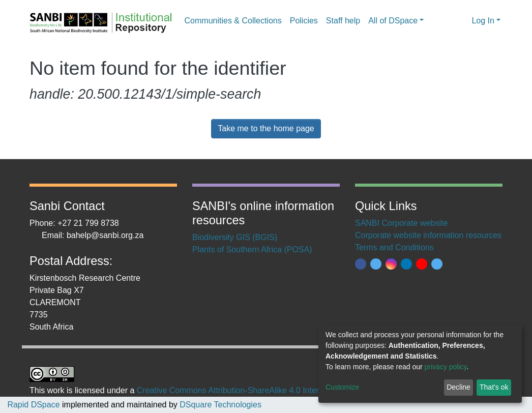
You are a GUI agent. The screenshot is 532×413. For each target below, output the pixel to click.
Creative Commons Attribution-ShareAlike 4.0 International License (257, 390)
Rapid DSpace (33, 405)
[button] (461, 21)
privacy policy (446, 367)
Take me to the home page (266, 128)
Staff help (343, 21)
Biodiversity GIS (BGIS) (235, 237)
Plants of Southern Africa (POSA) (252, 249)
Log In (483, 21)
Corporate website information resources (428, 235)
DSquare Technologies (219, 405)
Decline (459, 387)
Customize (342, 387)
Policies (304, 21)
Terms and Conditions (394, 247)
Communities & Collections (233, 21)
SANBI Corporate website (401, 223)
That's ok (494, 387)
